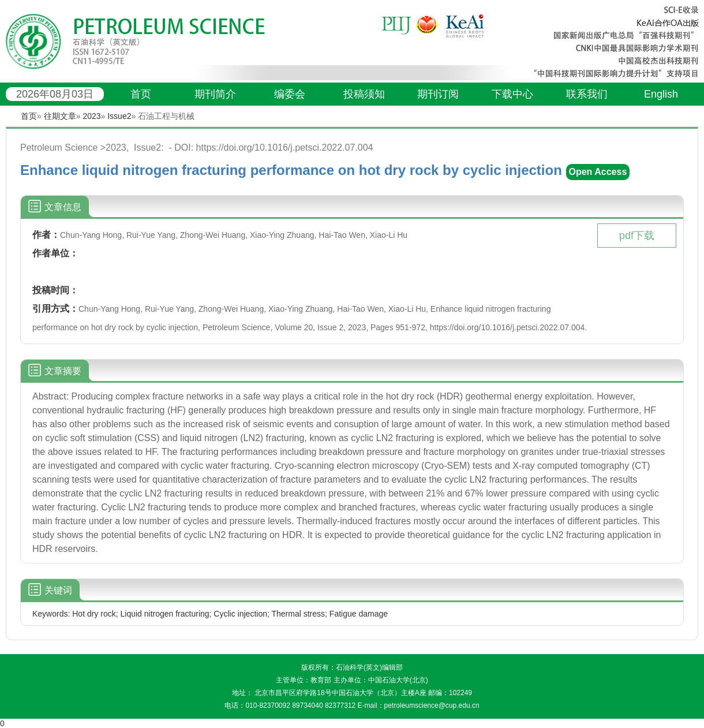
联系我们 (587, 94)
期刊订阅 (438, 94)
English (661, 94)
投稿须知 (364, 94)
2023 (91, 116)
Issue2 (119, 116)
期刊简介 (215, 94)
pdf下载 (637, 236)
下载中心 (512, 94)
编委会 (290, 94)
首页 (141, 94)
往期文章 (60, 116)
